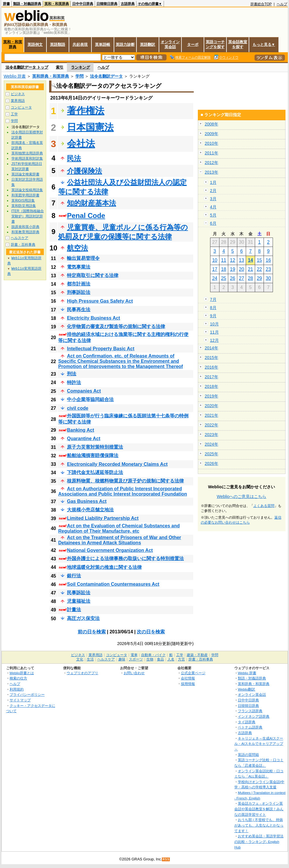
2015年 (212, 358)
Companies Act (84, 391)
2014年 (212, 348)
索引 (60, 67)
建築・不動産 (197, 655)
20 (242, 269)
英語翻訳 (148, 45)
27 (242, 278)
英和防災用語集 (24, 206)
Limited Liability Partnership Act (103, 518)
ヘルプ (282, 4)
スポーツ (136, 659)
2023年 (212, 435)
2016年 (212, 367)
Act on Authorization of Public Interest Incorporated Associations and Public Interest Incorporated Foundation (123, 491)
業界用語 (18, 101)
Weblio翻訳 (246, 689)
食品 (160, 659)
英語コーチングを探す (215, 44)
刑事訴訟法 (79, 292)
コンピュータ (21, 107)
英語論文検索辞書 (25, 174)
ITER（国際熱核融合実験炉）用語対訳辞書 (28, 216)
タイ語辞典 (247, 722)
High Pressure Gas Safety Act (100, 301)
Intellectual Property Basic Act (101, 349)
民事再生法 (79, 310)
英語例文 (35, 45)
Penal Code (86, 216)
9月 (213, 316)
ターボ (193, 45)
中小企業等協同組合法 (90, 399)
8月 (213, 308)
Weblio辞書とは (22, 673)
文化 (80, 659)
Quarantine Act (84, 439)
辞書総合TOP (261, 4)
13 (242, 260)
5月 (213, 215)
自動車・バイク (153, 655)
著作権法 (86, 111)
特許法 (74, 382)
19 (233, 269)
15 (259, 260)
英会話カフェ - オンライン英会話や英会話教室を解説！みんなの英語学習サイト (259, 809)
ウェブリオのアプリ (82, 673)
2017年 (212, 377)
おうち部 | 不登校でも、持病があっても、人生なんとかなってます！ (259, 825)
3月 (213, 199)
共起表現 (80, 45)
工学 (14, 114)
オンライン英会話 (170, 44)
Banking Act (81, 430)
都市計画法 (79, 284)
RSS (166, 859)
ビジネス (18, 94)
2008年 (212, 124)
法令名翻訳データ (106, 76)
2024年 (212, 444)
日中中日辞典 (83, 4)
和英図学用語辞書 (25, 195)
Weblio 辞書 (15, 76)
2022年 (212, 425)
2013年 (212, 172)
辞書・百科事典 (23, 245)
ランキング (81, 67)
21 (250, 269)
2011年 (212, 153)
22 (259, 269)
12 (233, 260)
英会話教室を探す (238, 44)
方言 (181, 659)
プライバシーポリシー (27, 694)
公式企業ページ (193, 673)
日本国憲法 (90, 127)
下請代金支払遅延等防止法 (95, 472)
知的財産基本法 (91, 203)
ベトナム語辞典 (250, 727)
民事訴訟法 (79, 593)
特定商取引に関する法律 (93, 275)
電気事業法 (79, 267)
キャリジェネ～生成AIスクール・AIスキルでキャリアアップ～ (259, 744)
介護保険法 (84, 171)
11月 (214, 332)
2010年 (212, 143)
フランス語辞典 (250, 711)
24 (215, 278)
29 (259, 278)
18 (224, 269)
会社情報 (188, 678)
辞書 (6, 4)
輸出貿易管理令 (83, 258)
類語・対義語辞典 (27, 4)
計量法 (74, 610)
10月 (214, 324)
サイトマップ (20, 700)
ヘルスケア (20, 238)
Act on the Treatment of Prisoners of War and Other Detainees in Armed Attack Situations (120, 540)
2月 (213, 191)
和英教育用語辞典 (25, 232)
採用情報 (188, 684)
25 (224, 278)
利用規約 (17, 689)
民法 (74, 158)
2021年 (212, 415)
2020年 (212, 406)
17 (215, 269)
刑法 (72, 374)
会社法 (81, 144)
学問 (79, 76)
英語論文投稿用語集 (27, 190)
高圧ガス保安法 (83, 618)
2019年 (212, 396)
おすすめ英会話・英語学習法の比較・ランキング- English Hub (259, 841)
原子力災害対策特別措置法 (95, 447)
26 (233, 278)
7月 (213, 299)
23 (268, 269)
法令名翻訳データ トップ (27, 67)
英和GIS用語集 (23, 201)
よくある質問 (264, 506)
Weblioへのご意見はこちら (242, 496)
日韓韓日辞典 (107, 4)
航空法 (77, 248)
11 (224, 260)
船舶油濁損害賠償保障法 (93, 455)
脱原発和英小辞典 (25, 227)
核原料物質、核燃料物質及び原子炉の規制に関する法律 (125, 481)
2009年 (212, 134)
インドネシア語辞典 (254, 716)
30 (268, 278)
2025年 (212, 454)
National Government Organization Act (110, 550)
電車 (134, 655)
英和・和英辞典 (57, 4)
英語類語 (58, 45)
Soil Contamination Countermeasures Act (113, 584)
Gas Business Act (87, 501)
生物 (150, 659)
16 (268, 260)
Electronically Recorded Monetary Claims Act (117, 464)
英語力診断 (125, 45)
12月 (214, 340)
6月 (213, 223)
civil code (78, 408)
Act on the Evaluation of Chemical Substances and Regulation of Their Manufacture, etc (119, 528)
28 (250, 278)
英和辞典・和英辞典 (51, 76)
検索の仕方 (18, 678)
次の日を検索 (151, 632)
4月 (213, 207)
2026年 (212, 463)
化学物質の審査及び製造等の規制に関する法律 (116, 326)
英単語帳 (103, 45)
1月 (213, 182)
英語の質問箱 (248, 755)
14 (250, 260)
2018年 (212, 386)
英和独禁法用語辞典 (27, 153)
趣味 (122, 659)
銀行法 (74, 576)
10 (215, 260)
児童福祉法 (79, 601)
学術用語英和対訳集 (27, 158)
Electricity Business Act (94, 318)
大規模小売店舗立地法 (90, 510)
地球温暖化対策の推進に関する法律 (104, 567)
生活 (90, 659)
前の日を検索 (92, 632)
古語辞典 (128, 4)
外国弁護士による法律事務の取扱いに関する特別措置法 (125, 558)
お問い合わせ (134, 673)
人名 (171, 659)
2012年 (212, 163)
